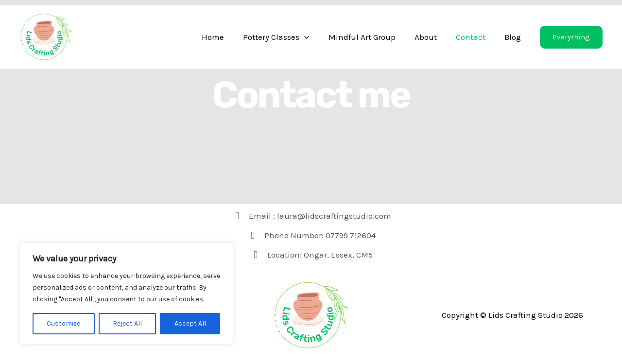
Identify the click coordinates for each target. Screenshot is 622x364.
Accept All (190, 323)
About (432, 37)
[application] (315, 37)
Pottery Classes (287, 37)
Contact (474, 37)
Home (226, 37)
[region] (126, 294)
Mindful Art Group (370, 37)
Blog (514, 37)
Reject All (127, 323)
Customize (63, 323)
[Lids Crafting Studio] (46, 36)
